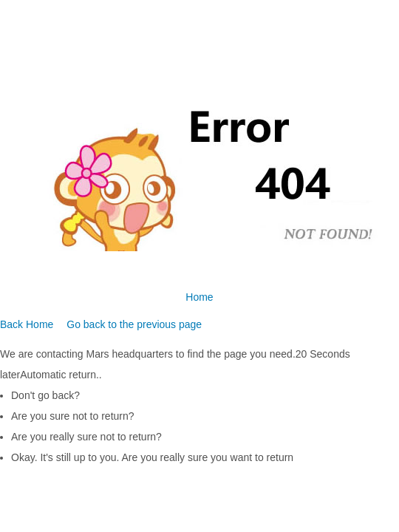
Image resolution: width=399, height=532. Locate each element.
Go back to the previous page (134, 324)
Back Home (27, 324)
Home (199, 297)
